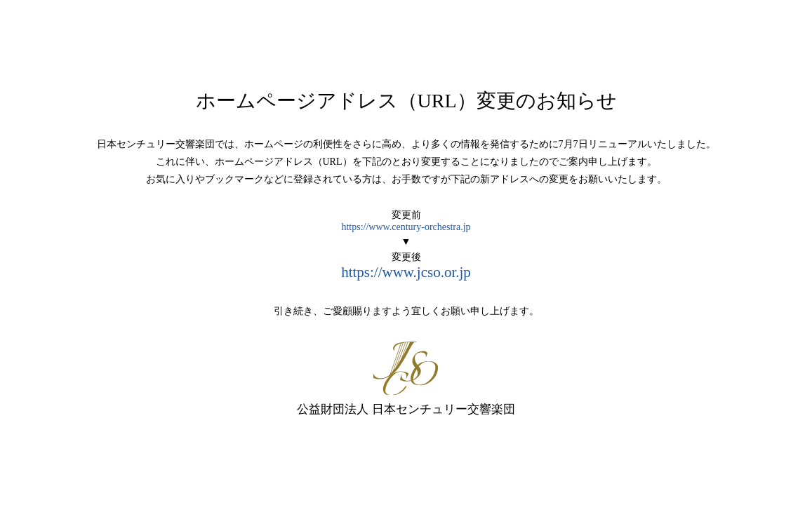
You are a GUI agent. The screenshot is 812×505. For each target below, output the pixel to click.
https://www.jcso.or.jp (406, 272)
